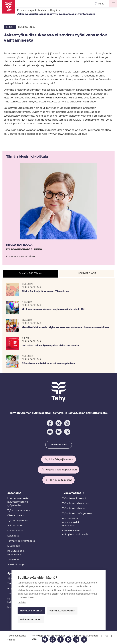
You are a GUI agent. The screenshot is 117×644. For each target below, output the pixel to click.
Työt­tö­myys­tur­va (18, 521)
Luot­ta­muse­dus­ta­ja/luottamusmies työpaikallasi (18, 502)
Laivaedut (13, 536)
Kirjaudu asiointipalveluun (61, 470)
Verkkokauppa (16, 565)
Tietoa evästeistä (17, 636)
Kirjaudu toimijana (61, 480)
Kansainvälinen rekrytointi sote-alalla (75, 533)
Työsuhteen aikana (73, 509)
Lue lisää (22, 602)
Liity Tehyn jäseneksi (61, 460)
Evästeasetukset (31, 620)
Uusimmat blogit (87, 273)
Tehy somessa (59, 445)
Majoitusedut (15, 531)
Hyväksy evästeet (31, 611)
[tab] (31, 274)
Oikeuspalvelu (16, 516)
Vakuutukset (15, 526)
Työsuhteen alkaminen (76, 503)
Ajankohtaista (38, 10)
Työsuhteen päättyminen (77, 514)
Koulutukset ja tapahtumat (16, 553)
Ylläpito (11, 640)
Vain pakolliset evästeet (62, 611)
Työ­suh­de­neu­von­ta (19, 511)
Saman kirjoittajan (30, 273)
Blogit (54, 10)
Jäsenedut (15, 493)
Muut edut (13, 546)
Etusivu (22, 10)
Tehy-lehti (13, 560)
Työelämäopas (72, 493)
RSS (106, 636)
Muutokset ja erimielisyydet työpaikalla (71, 522)
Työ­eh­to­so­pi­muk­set (74, 498)
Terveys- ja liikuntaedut (21, 541)
